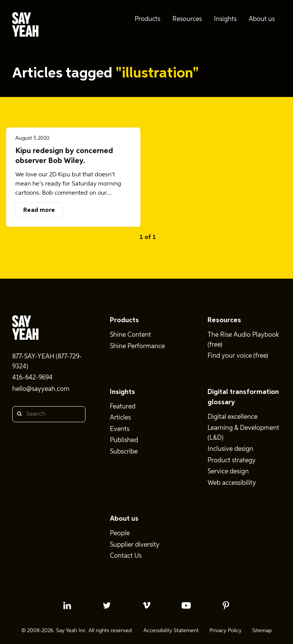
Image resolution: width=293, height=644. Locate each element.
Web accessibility (232, 483)
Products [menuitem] (147, 19)
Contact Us (126, 556)
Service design (228, 472)
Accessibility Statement (171, 631)
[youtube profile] (186, 605)
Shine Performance (137, 346)
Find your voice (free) (238, 356)
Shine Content (130, 335)
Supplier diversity (135, 545)
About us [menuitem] (262, 19)
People (120, 533)
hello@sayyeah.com (41, 389)
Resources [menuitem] (187, 19)
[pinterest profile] (226, 605)
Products (124, 320)
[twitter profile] (107, 605)
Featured (123, 407)
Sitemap (262, 631)
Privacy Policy (225, 631)
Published (124, 440)
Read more (39, 210)
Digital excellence (233, 417)
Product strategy (232, 461)
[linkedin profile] (67, 605)
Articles (120, 418)
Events (120, 429)
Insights (122, 392)
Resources (224, 320)
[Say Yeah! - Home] (25, 26)
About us (124, 519)
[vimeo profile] (146, 605)
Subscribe (124, 452)
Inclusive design (230, 449)
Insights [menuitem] (225, 19)
